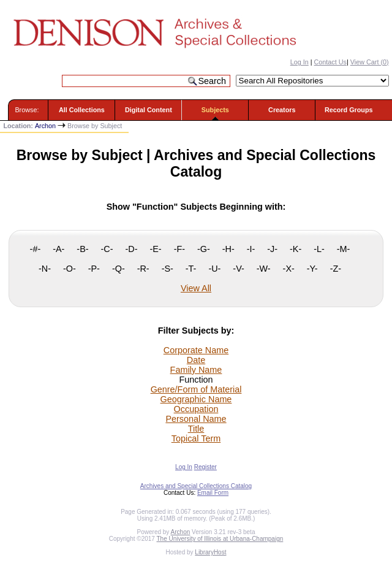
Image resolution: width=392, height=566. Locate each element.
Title (196, 429)
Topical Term (196, 438)
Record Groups (349, 110)
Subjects (215, 110)
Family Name (196, 370)
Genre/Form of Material (196, 389)
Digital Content (149, 110)
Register (205, 467)
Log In (300, 62)
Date (196, 360)
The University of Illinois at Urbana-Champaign (220, 539)
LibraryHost (210, 552)
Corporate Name (196, 350)
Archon (45, 126)
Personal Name (196, 419)
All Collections (82, 110)
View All (196, 288)
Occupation (196, 409)
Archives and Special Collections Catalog (196, 486)
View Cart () (370, 62)
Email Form (213, 493)
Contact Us (330, 62)
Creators (282, 110)
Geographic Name (196, 399)
